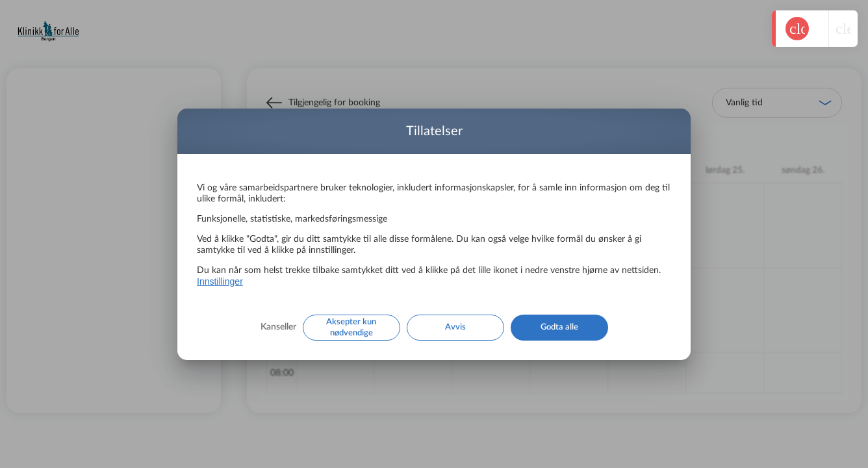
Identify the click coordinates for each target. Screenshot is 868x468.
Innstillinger (220, 281)
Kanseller (278, 327)
